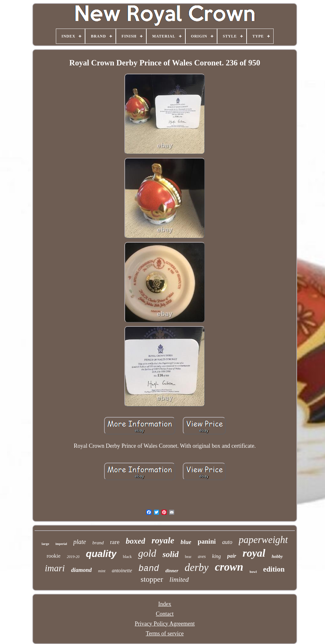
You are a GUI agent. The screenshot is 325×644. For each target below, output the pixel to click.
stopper (152, 579)
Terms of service (165, 634)
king (216, 556)
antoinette (122, 570)
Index (165, 604)
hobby (277, 557)
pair (232, 556)
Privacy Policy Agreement (165, 624)
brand (98, 543)
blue (186, 542)
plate (80, 542)
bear (188, 557)
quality (101, 554)
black (127, 557)
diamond (81, 570)
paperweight (263, 540)
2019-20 (73, 557)
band (149, 569)
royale (163, 540)
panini (207, 541)
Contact (165, 614)
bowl (253, 572)
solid (171, 554)
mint (102, 571)
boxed (135, 541)
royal (254, 553)
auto (227, 542)
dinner (172, 571)
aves (202, 557)
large (45, 544)
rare (115, 542)
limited (179, 579)
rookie (53, 556)
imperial (61, 544)
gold (147, 553)
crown (229, 567)
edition (274, 569)
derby (197, 567)
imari (55, 568)
